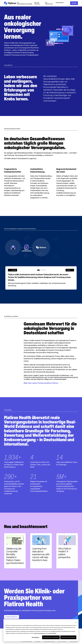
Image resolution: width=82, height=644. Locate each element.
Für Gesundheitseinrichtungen (25, 3)
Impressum (38, 641)
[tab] (38, 270)
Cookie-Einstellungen (27, 641)
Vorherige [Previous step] (12, 270)
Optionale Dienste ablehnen (68, 637)
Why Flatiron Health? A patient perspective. (65, 553)
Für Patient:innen (49, 3)
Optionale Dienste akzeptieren (51, 637)
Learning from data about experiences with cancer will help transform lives (41, 555)
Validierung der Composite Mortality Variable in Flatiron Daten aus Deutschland (15, 556)
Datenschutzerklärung (40, 633)
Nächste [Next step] (70, 270)
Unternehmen (60, 3)
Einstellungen (35, 637)
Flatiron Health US (74, 641)
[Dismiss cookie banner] (76, 622)
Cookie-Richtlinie (52, 633)
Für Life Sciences (37, 3)
